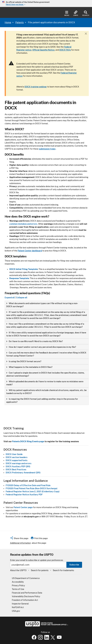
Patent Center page (23, 507)
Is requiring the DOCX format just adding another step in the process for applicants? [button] (42, 400)
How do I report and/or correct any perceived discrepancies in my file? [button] (41, 347)
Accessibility (18, 582)
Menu (67, 13)
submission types (47, 149)
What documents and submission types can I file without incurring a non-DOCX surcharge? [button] (42, 305)
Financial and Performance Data (27, 593)
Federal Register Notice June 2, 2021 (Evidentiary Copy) (33, 492)
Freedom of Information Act (25, 600)
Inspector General (20, 604)
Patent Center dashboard (30, 251)
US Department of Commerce (26, 578)
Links (76, 13)
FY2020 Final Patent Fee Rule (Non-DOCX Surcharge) (32, 488)
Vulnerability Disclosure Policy (26, 596)
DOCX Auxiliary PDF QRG (18, 466)
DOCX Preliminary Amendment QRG (23, 473)
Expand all (10, 298)
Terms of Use (18, 589)
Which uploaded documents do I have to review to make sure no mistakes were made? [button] (45, 383)
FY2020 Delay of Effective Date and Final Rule (28, 485)
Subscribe (74, 565)
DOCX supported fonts (17, 460)
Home (8, 22)
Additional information (20, 543)
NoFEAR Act (18, 607)
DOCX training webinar (36, 87)
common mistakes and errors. (24, 224)
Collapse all (22, 298)
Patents (20, 22)
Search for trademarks (63, 570)
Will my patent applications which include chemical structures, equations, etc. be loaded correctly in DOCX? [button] (46, 392)
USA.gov (16, 611)
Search (86, 13)
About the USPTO (18, 570)
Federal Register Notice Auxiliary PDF (24, 495)
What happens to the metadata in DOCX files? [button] (29, 367)
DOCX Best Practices (16, 470)
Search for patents (40, 570)
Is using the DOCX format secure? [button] (24, 361)
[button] (19, 539)
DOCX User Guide (14, 454)
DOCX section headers (17, 457)
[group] (47, 305)
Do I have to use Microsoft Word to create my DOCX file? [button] (35, 341)
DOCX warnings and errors (19, 463)
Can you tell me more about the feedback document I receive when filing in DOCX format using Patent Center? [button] (46, 354)
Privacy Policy (18, 586)
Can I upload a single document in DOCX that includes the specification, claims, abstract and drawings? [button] (45, 374)
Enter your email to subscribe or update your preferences (37, 560)
